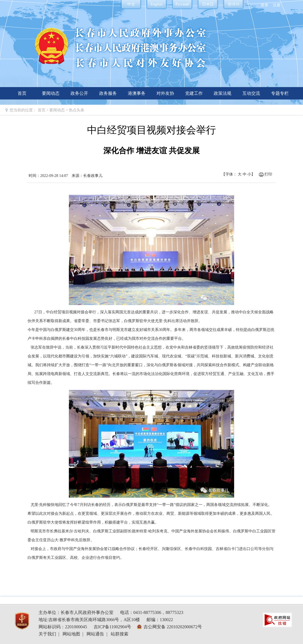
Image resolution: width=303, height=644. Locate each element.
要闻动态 (51, 93)
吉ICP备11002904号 (112, 627)
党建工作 (194, 93)
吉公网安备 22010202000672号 (173, 627)
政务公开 (79, 93)
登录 (264, 5)
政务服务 (108, 93)
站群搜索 (120, 634)
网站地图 (71, 634)
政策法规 (223, 93)
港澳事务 (137, 93)
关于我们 (47, 634)
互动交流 (251, 93)
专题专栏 (280, 93)
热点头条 (77, 110)
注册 (277, 5)
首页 (22, 93)
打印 (268, 174)
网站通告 (95, 634)
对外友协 (165, 93)
